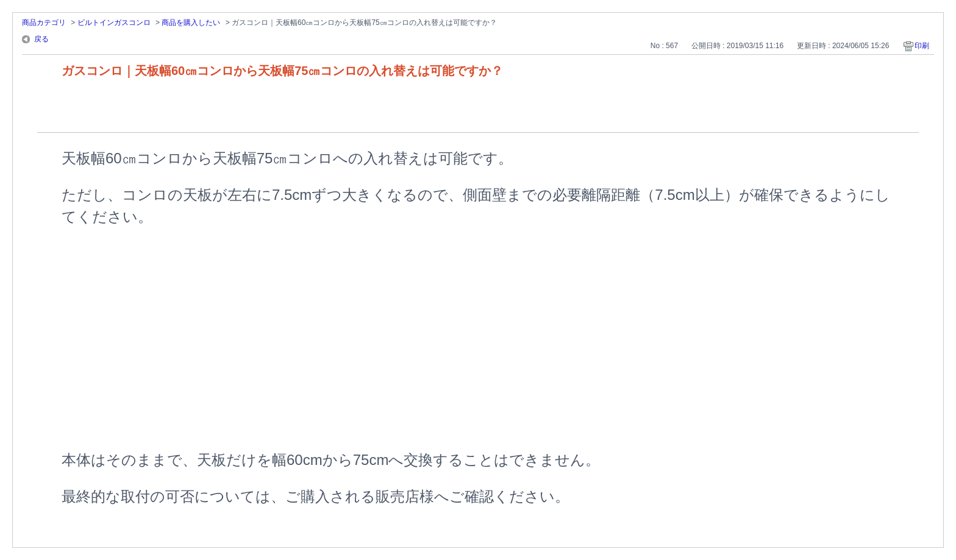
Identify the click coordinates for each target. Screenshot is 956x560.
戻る (41, 39)
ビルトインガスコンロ (114, 23)
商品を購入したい (191, 23)
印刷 (922, 46)
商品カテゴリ (44, 23)
